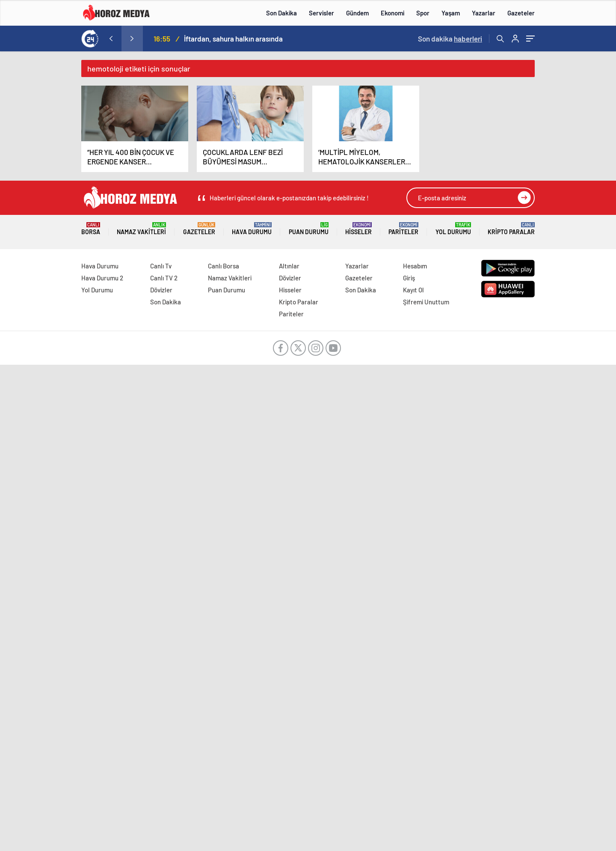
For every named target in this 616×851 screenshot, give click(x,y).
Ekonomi (392, 13)
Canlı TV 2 (164, 278)
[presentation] (111, 39)
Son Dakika (281, 13)
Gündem (357, 13)
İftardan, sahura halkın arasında (233, 39)
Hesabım (415, 266)
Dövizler (161, 290)
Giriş (409, 278)
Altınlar (289, 266)
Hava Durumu (252, 229)
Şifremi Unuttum (426, 302)
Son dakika (450, 39)
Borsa (91, 229)
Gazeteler (521, 13)
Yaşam (451, 13)
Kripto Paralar (511, 229)
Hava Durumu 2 (102, 278)
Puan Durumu (309, 229)
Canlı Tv (161, 266)
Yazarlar (484, 13)
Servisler (321, 13)
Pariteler (403, 229)
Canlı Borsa (224, 266)
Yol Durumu (453, 229)
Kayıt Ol (413, 290)
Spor (423, 13)
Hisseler (358, 229)
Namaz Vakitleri (141, 229)
